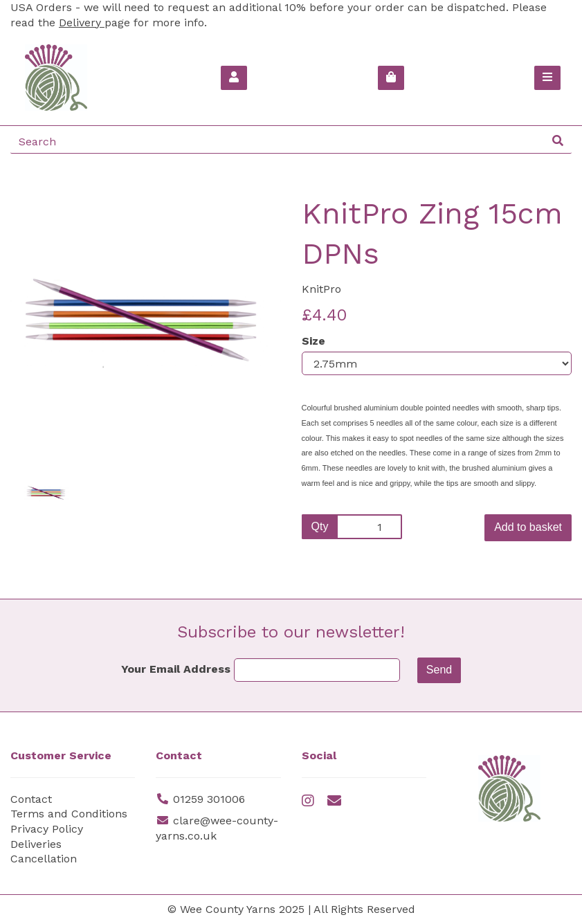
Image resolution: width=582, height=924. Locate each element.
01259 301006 (209, 799)
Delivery (82, 22)
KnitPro (321, 289)
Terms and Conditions (69, 814)
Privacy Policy (47, 829)
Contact (31, 799)
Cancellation (44, 859)
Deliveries (36, 844)
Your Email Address (176, 669)
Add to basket (528, 527)
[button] (38, 389)
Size (313, 341)
